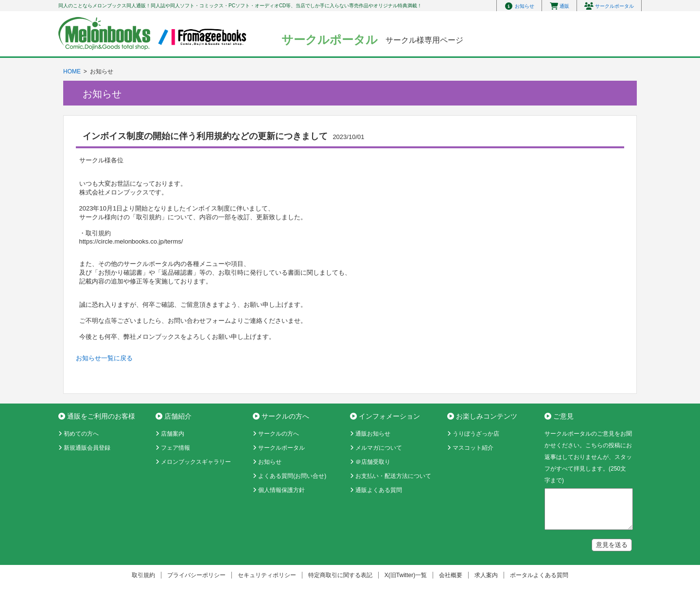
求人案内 (486, 575)
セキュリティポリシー (267, 575)
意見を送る (612, 545)
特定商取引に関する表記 (340, 575)
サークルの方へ (279, 434)
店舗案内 (173, 434)
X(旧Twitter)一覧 (406, 575)
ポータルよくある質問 (539, 575)
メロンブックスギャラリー (196, 462)
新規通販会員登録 (87, 448)
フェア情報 (175, 448)
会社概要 (451, 575)
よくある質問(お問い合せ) (292, 476)
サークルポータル (281, 448)
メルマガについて (379, 448)
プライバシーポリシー (196, 575)
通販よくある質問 (379, 490)
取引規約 (143, 575)
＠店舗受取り (373, 462)
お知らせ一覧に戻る (104, 358)
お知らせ (270, 462)
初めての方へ (81, 434)
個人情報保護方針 (281, 490)
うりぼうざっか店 (476, 434)
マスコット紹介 (473, 448)
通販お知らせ (373, 434)
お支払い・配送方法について (393, 476)
